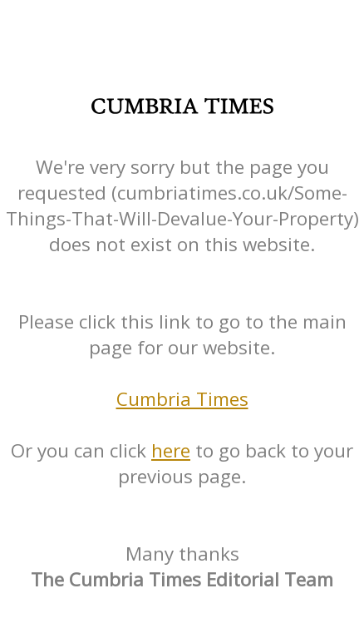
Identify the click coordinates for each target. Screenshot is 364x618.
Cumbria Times (182, 399)
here (171, 450)
